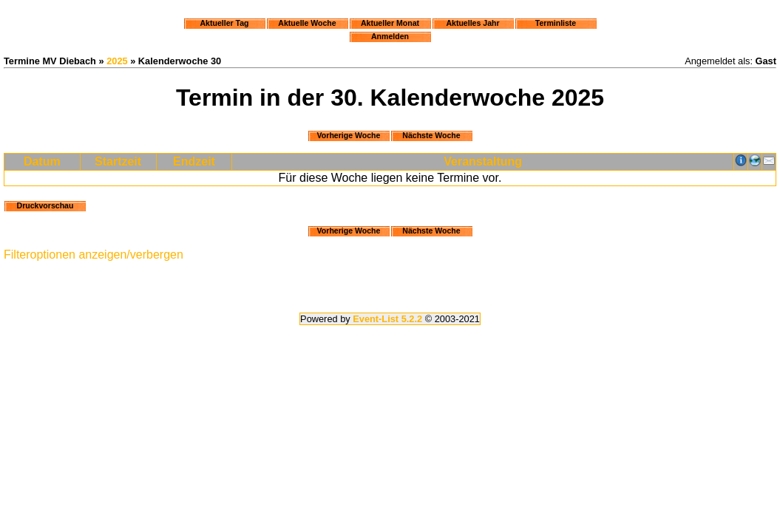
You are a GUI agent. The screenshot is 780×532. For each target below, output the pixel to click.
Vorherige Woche (349, 135)
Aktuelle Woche (307, 23)
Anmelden (390, 36)
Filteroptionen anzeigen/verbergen (94, 255)
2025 (117, 61)
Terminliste (556, 23)
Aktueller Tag (224, 23)
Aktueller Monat (390, 23)
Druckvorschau (45, 205)
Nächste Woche (431, 135)
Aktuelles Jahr (472, 23)
